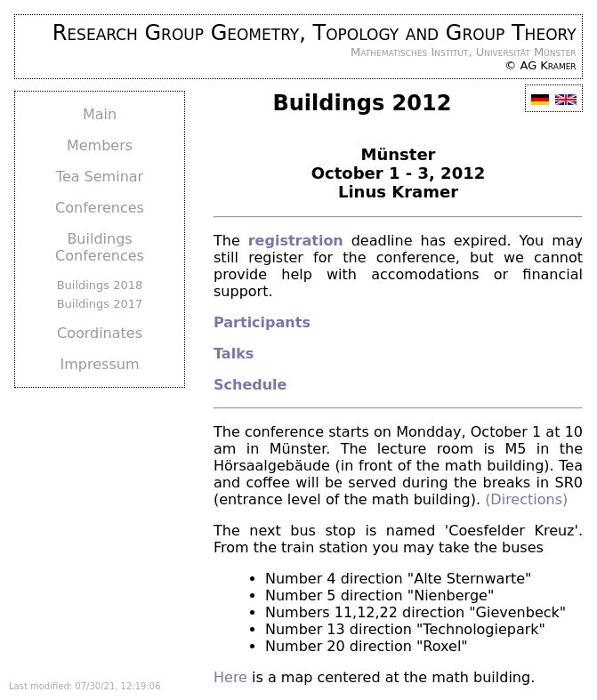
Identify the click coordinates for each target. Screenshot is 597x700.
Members (100, 145)
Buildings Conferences (100, 247)
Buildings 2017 (100, 304)
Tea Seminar (100, 177)
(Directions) (526, 499)
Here (230, 677)
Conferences (100, 208)
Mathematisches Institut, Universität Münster (464, 52)
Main (100, 114)
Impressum (100, 364)
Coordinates (100, 333)
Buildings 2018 (100, 285)
